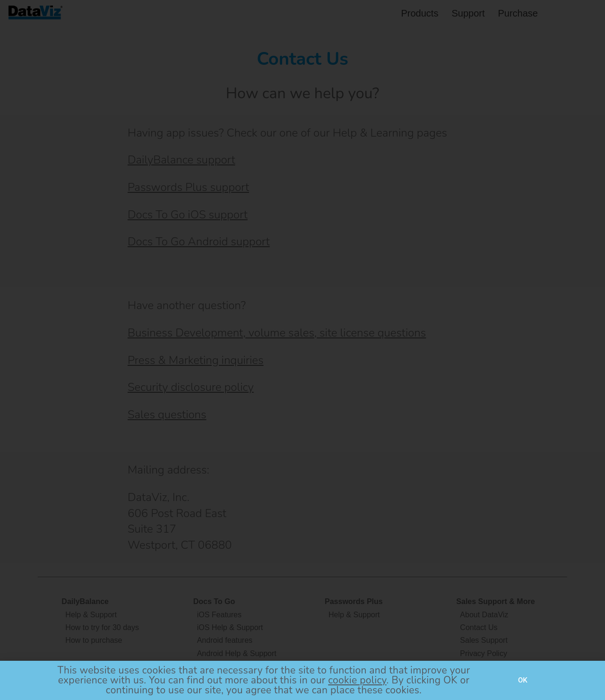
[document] (302, 350)
